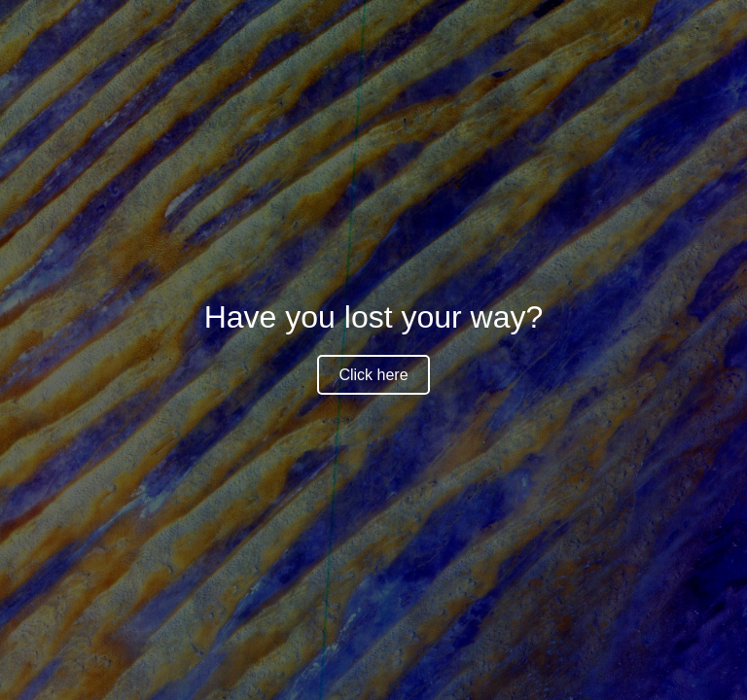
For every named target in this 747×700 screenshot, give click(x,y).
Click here (373, 375)
